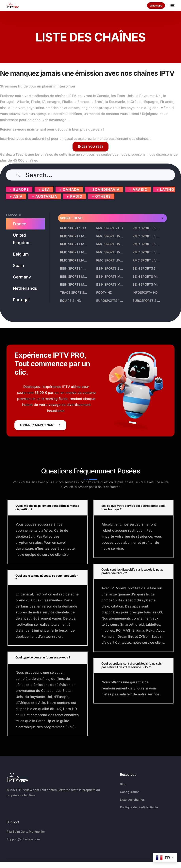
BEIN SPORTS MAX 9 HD (147, 284)
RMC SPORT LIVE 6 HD (147, 236)
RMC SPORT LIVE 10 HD (75, 252)
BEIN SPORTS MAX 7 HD (75, 284)
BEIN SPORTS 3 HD (147, 268)
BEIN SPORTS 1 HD (74, 268)
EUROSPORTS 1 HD (111, 301)
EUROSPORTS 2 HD (147, 301)
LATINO (167, 189)
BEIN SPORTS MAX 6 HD (147, 276)
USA (46, 189)
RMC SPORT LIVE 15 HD (147, 260)
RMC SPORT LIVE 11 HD (111, 252)
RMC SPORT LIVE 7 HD (75, 244)
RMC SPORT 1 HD (73, 228)
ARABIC (140, 189)
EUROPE (21, 189)
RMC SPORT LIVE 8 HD (111, 244)
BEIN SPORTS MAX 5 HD (111, 276)
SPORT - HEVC (71, 218)
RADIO (76, 196)
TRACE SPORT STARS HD (75, 292)
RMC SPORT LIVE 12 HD (147, 252)
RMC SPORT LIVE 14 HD (111, 260)
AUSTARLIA (46, 196)
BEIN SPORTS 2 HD (111, 268)
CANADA (71, 189)
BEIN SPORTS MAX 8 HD (111, 284)
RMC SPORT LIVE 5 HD (111, 236)
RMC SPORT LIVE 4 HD (75, 236)
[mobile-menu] (172, 6)
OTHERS (103, 196)
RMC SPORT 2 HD (110, 228)
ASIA (18, 196)
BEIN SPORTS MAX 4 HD (75, 276)
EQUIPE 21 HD (71, 301)
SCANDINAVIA (106, 189)
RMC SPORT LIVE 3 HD (147, 228)
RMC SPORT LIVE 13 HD (75, 260)
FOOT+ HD (104, 292)
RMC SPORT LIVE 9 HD (147, 244)
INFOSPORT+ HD (145, 292)
